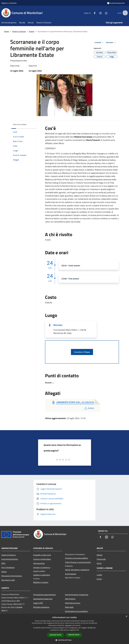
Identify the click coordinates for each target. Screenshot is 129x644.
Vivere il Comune (19, 31)
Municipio (58, 325)
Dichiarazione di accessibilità (76, 611)
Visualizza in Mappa (82, 352)
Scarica (89, 408)
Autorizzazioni (71, 574)
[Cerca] (125, 13)
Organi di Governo (9, 555)
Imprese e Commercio (42, 567)
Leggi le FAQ (38, 603)
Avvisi (99, 563)
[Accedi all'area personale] (116, 3)
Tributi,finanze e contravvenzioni (78, 562)
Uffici (3, 563)
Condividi (99, 43)
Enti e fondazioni (8, 567)
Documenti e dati (8, 580)
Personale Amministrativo (12, 576)
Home (7, 31)
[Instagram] (98, 13)
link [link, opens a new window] (78, 630)
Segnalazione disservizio (43, 599)
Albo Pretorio (70, 599)
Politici (4, 572)
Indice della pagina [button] (20, 124)
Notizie (100, 555)
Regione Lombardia (9, 3)
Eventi (32, 31)
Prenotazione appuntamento (44, 595)
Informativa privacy (73, 603)
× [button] (126, 616)
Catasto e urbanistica (42, 575)
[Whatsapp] (104, 13)
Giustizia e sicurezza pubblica (77, 558)
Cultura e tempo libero (42, 559)
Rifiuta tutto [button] (74, 635)
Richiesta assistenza (41, 607)
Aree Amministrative (10, 559)
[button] (65, 640)
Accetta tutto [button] (56, 635)
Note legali (69, 607)
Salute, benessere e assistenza (77, 570)
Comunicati (101, 559)
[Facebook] (93, 13)
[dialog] (64, 629)
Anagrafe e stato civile (42, 555)
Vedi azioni (111, 43)
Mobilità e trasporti (41, 582)
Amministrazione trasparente (77, 595)
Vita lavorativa (39, 563)
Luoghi (99, 575)
